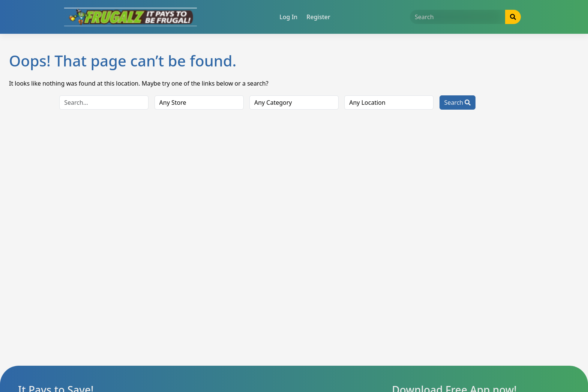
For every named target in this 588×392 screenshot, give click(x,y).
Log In (288, 17)
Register (318, 17)
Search (458, 103)
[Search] (458, 17)
